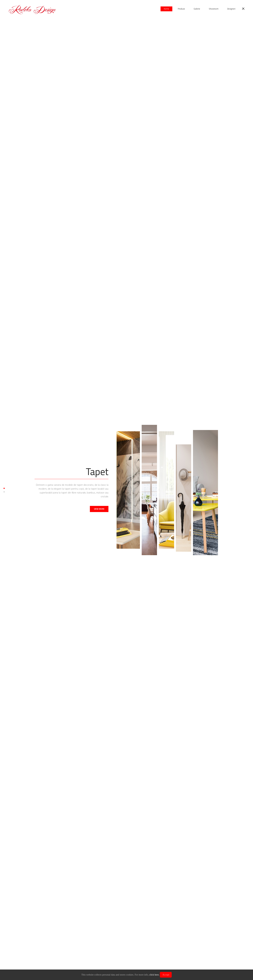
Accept (166, 975)
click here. (154, 975)
